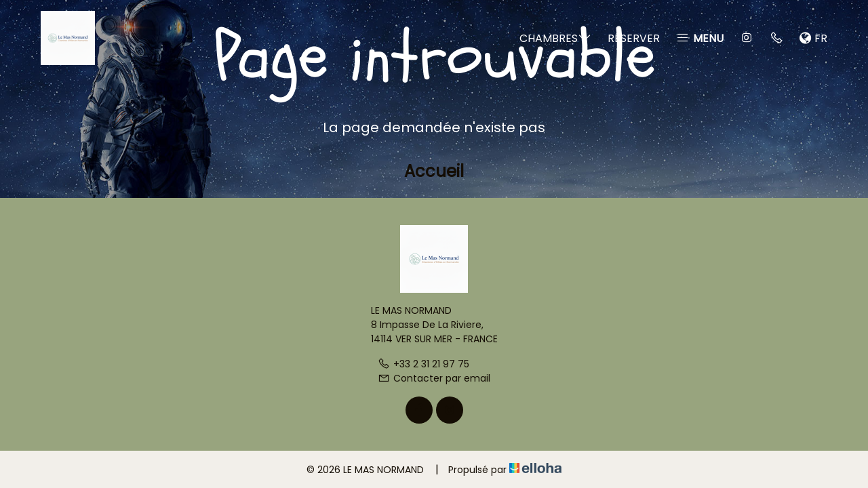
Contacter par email (434, 378)
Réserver (634, 38)
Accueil (434, 171)
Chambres (555, 38)
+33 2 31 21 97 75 (423, 364)
